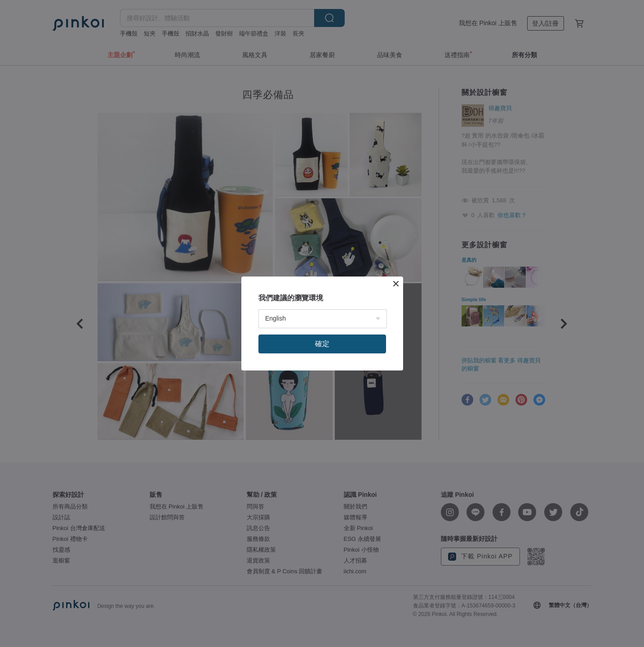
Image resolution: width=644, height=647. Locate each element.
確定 (322, 344)
